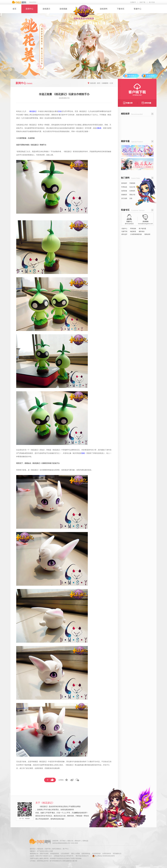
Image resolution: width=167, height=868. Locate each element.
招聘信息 (85, 841)
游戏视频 (63, 9)
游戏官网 (55, 841)
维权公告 (70, 841)
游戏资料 (104, 9)
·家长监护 (124, 234)
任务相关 (132, 191)
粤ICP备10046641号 (82, 856)
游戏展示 (46, 9)
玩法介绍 (132, 187)
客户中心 (66, 849)
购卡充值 (152, 2)
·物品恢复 (133, 231)
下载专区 (121, 9)
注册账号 (133, 2)
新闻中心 (29, 9)
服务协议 (33, 849)
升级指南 (132, 183)
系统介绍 (132, 195)
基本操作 (124, 183)
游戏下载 (142, 2)
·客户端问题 (142, 229)
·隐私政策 (147, 234)
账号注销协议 (57, 849)
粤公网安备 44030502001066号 (104, 856)
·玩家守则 (124, 231)
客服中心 (138, 9)
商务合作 (78, 841)
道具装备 (124, 191)
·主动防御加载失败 (136, 234)
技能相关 (124, 195)
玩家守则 (48, 849)
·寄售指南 (133, 229)
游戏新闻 (105, 83)
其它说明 (124, 198)
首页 (14, 9)
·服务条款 (142, 231)
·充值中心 (124, 229)
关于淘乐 (63, 841)
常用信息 (124, 187)
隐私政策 (40, 849)
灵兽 (131, 198)
